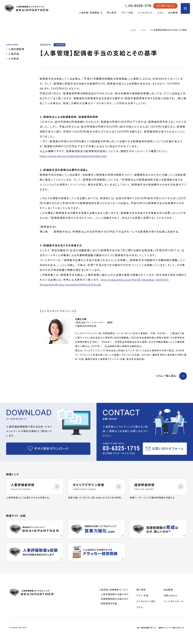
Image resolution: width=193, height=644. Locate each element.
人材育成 (14, 59)
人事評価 (14, 54)
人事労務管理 (16, 49)
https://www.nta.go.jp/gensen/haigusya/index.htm (73, 156)
